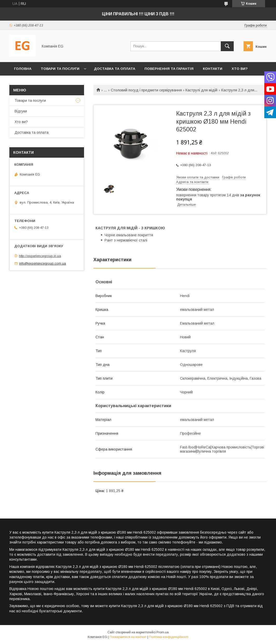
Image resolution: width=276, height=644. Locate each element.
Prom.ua (163, 632)
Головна (23, 69)
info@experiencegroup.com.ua (43, 263)
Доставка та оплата (115, 69)
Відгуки (21, 111)
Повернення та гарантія (169, 69)
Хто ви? (240, 69)
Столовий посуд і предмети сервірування (146, 90)
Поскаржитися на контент (128, 637)
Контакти (213, 69)
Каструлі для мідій (201, 90)
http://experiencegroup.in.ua (40, 256)
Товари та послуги (60, 69)
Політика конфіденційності (169, 637)
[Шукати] (227, 46)
